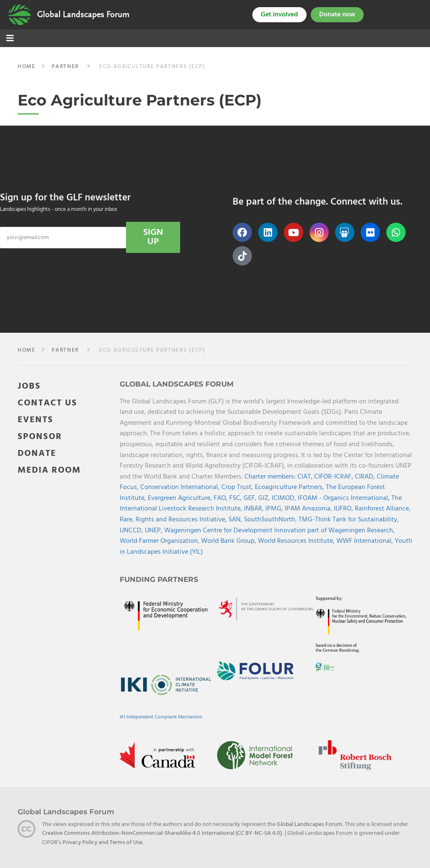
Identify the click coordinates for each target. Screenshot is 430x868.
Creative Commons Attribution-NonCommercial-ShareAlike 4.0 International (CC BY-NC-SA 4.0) (162, 833)
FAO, (222, 498)
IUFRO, (344, 509)
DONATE (37, 454)
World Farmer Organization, (160, 541)
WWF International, (366, 541)
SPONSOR (40, 437)
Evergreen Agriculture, (181, 498)
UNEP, (155, 531)
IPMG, (275, 509)
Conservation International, (181, 487)
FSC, (236, 498)
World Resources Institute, (297, 541)
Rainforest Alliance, (383, 509)
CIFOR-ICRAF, (334, 477)
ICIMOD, (285, 498)
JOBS (29, 386)
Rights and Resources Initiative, (182, 520)
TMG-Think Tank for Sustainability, (349, 520)
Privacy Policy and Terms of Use (102, 843)
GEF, (251, 498)
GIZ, (265, 498)
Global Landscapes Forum (83, 15)
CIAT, (306, 477)
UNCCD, (132, 531)
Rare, (128, 520)
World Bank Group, (229, 541)
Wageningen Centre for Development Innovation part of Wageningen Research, (279, 531)
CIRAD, (366, 477)
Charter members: (270, 477)
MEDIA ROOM (49, 470)
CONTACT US (47, 403)
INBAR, (255, 509)
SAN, (236, 520)
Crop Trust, (238, 487)
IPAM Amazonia (308, 509)
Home (27, 67)
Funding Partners (159, 579)
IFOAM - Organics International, (345, 498)
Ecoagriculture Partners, (290, 487)
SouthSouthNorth (270, 520)
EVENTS (35, 420)
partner (65, 67)
